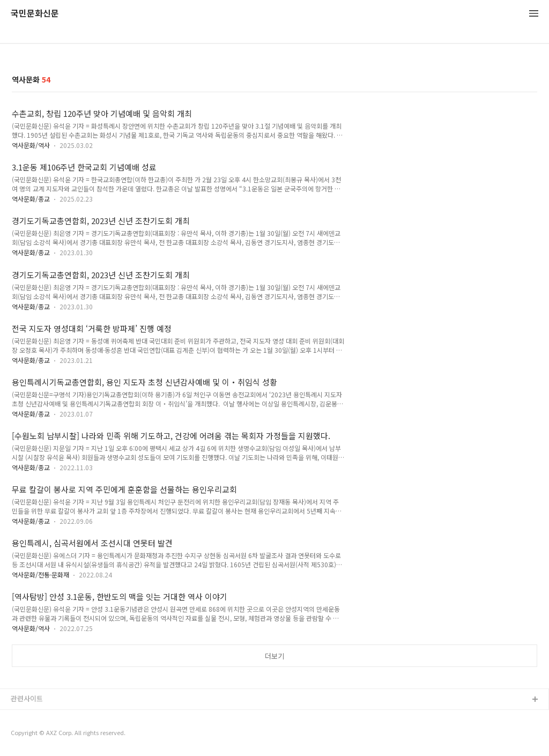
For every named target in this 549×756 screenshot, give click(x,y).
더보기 (274, 656)
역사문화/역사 (31, 145)
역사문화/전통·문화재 (40, 575)
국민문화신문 (35, 14)
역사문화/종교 (31, 199)
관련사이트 (27, 698)
